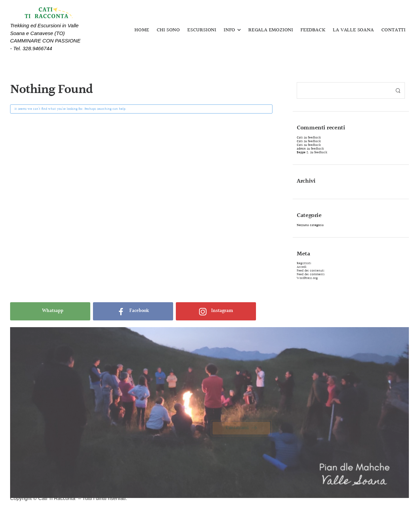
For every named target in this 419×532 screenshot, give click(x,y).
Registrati (304, 263)
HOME (142, 30)
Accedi (302, 267)
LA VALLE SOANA (353, 30)
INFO (229, 30)
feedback (314, 137)
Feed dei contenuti (311, 271)
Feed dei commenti (311, 274)
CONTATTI (393, 30)
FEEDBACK (313, 30)
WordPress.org (307, 278)
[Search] (344, 90)
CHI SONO (168, 30)
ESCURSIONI (202, 30)
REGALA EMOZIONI (271, 30)
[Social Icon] (50, 311)
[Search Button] (398, 90)
